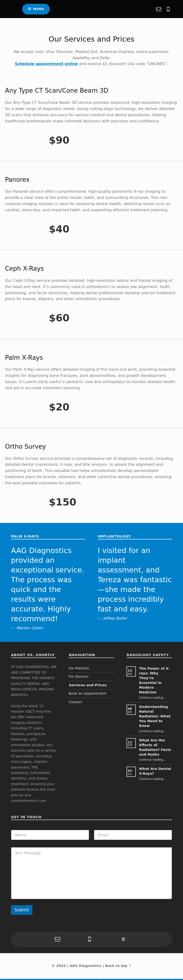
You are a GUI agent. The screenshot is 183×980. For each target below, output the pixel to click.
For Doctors (79, 678)
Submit (22, 911)
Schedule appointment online (46, 65)
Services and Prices (88, 686)
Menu (39, 10)
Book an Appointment (88, 695)
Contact (76, 703)
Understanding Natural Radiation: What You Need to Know (155, 717)
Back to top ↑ (118, 967)
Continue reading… (153, 699)
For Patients (79, 669)
